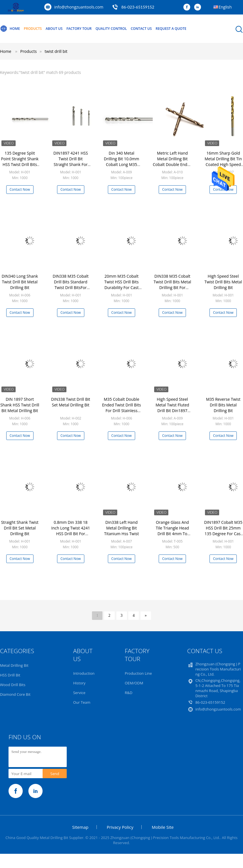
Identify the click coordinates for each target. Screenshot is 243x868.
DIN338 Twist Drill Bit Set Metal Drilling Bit (71, 402)
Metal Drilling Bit (14, 665)
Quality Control (111, 29)
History (79, 683)
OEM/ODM (134, 683)
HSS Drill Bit (10, 675)
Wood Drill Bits (13, 685)
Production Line (138, 673)
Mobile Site (163, 827)
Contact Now (20, 189)
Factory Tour (79, 29)
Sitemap (80, 827)
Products (33, 29)
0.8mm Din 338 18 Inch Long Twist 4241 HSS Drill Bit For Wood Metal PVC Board (71, 534)
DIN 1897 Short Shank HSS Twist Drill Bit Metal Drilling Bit (20, 405)
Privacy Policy (120, 827)
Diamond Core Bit (15, 694)
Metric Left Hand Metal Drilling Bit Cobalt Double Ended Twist (172, 162)
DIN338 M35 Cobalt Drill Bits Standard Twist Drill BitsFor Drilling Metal (71, 285)
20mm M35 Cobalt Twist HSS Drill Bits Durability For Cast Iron (121, 285)
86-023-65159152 (138, 7)
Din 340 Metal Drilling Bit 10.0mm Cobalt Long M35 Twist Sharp (122, 162)
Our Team (82, 702)
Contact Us (141, 29)
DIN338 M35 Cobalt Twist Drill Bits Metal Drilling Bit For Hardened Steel (172, 285)
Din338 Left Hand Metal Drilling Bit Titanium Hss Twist (122, 528)
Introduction (84, 673)
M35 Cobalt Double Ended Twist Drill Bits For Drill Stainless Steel (122, 408)
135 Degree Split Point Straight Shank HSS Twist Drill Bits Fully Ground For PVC (20, 162)
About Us (54, 29)
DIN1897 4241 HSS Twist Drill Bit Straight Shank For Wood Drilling (71, 162)
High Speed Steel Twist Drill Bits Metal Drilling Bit (223, 282)
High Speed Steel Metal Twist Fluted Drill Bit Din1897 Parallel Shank (172, 408)
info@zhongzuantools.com (79, 7)
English (225, 7)
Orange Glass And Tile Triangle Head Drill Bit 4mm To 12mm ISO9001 (172, 531)
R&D (128, 693)
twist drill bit (56, 51)
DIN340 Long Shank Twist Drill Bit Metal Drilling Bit (20, 282)
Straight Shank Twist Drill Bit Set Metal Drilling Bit (20, 528)
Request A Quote (171, 29)
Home (10, 29)
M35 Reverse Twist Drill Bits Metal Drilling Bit (223, 405)
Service (79, 693)
